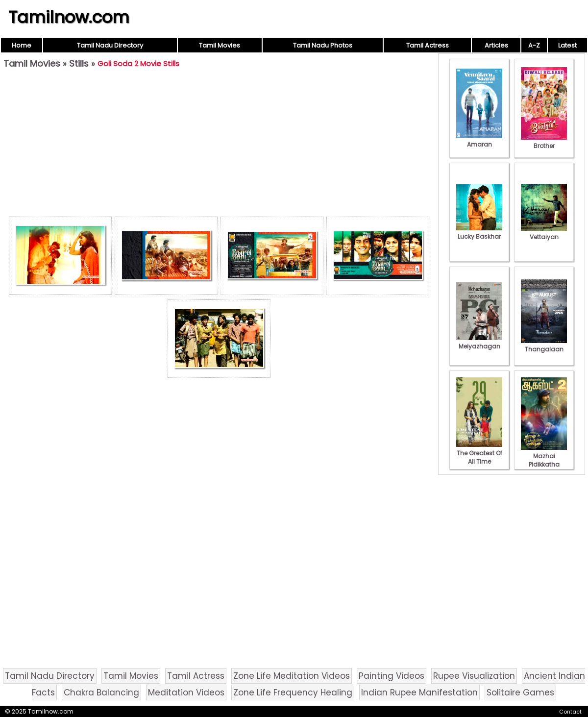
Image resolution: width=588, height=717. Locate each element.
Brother (544, 142)
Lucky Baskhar (479, 232)
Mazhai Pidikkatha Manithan (544, 460)
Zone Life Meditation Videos (292, 676)
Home (22, 45)
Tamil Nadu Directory (110, 45)
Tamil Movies (220, 45)
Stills (79, 63)
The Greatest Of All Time (479, 453)
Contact (570, 712)
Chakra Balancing (101, 692)
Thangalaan (544, 345)
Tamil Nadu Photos (323, 45)
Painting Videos (392, 676)
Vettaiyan (544, 233)
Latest (567, 45)
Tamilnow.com (69, 17)
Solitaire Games (520, 692)
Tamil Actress (428, 45)
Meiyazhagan (479, 342)
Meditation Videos (186, 692)
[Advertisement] (219, 145)
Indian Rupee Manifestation (419, 692)
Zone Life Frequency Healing (293, 692)
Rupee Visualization (474, 676)
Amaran (479, 140)
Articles (496, 45)
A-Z (534, 45)
